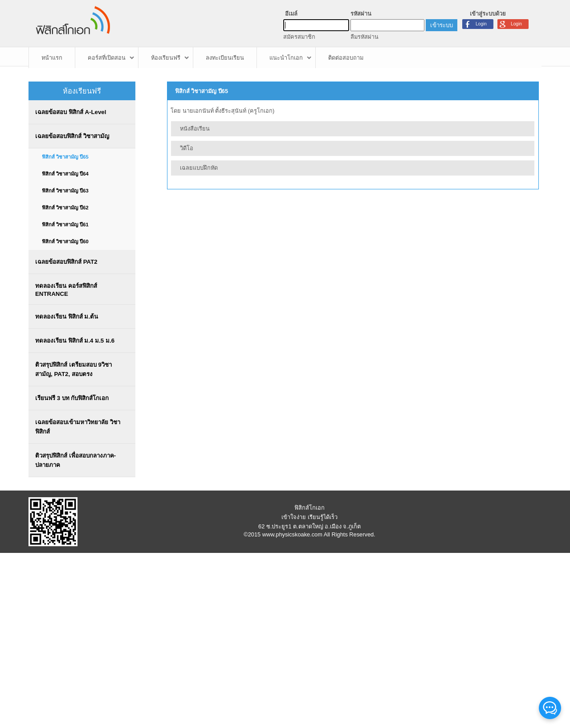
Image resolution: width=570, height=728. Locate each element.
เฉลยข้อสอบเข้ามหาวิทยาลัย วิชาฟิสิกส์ (78, 427)
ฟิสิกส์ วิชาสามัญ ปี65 (65, 157)
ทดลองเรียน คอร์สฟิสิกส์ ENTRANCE (66, 290)
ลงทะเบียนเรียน (225, 58)
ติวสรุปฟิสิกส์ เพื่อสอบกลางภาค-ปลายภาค (75, 460)
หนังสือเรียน (195, 129)
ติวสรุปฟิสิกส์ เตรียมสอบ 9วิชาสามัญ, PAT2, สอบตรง (73, 369)
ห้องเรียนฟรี (166, 58)
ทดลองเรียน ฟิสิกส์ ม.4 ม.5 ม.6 (75, 341)
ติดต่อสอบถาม (346, 58)
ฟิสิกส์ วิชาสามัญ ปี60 (65, 241)
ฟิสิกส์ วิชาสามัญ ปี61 (65, 225)
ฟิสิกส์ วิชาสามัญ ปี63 (65, 191)
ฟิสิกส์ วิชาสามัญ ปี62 (65, 208)
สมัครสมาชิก (299, 37)
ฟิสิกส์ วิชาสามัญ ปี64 (65, 174)
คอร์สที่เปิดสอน (107, 58)
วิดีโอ (187, 148)
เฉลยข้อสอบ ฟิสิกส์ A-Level (71, 112)
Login (516, 24)
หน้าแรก (52, 58)
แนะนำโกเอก (286, 58)
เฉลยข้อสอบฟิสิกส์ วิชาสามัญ (72, 136)
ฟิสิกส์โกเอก (309, 508)
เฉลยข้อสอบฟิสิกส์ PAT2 (66, 262)
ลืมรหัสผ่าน (364, 37)
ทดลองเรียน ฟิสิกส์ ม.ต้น (67, 317)
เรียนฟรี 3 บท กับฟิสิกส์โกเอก (72, 398)
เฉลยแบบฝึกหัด (199, 168)
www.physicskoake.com (292, 534)
